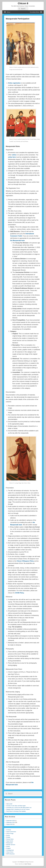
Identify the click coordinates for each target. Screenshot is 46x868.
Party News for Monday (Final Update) (16, 811)
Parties (8, 846)
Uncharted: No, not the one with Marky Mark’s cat (19, 808)
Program (8, 848)
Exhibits (8, 837)
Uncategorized (10, 850)
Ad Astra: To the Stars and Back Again (16, 806)
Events (8, 835)
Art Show (9, 830)
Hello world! (9, 804)
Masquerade (9, 843)
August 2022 (9, 824)
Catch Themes (28, 864)
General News (10, 839)
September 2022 (10, 822)
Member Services (11, 845)
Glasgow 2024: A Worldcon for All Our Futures (18, 809)
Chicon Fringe (10, 833)
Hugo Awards (10, 841)
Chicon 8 (23, 3)
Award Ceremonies (11, 832)
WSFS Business (10, 854)
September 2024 (10, 821)
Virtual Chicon (10, 852)
